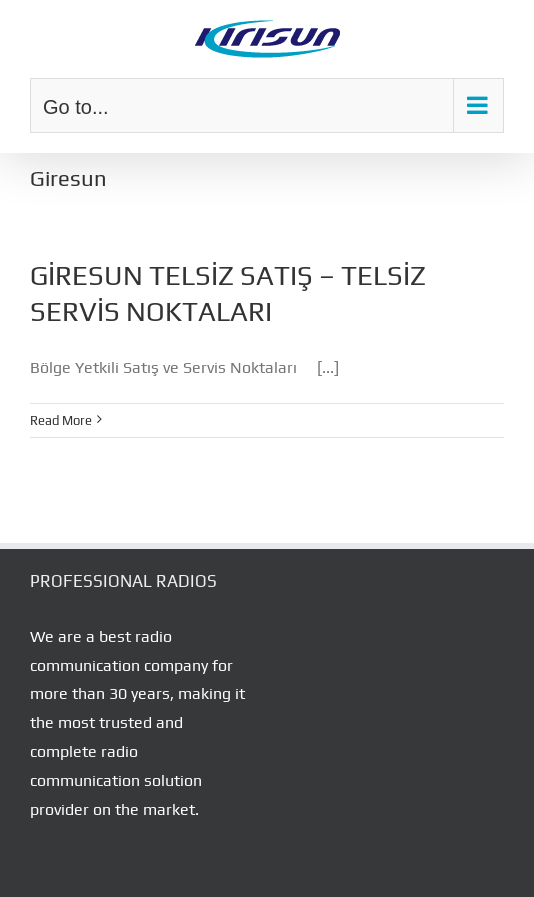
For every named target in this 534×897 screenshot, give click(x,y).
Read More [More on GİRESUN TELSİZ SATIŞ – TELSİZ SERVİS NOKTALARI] (61, 420)
